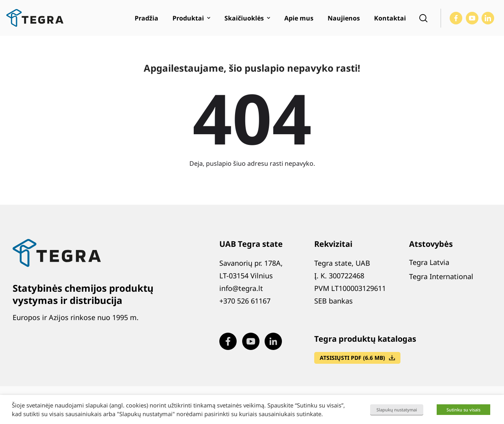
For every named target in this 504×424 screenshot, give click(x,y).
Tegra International (441, 276)
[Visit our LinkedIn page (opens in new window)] (488, 18)
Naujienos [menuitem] (344, 18)
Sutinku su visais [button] (463, 410)
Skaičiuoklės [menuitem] (244, 18)
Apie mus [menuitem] (299, 18)
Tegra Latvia (429, 262)
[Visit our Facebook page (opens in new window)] (456, 18)
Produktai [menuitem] (188, 18)
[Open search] (423, 18)
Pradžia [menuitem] (146, 18)
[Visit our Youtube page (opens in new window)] (472, 18)
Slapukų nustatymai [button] (397, 410)
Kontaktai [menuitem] (390, 18)
